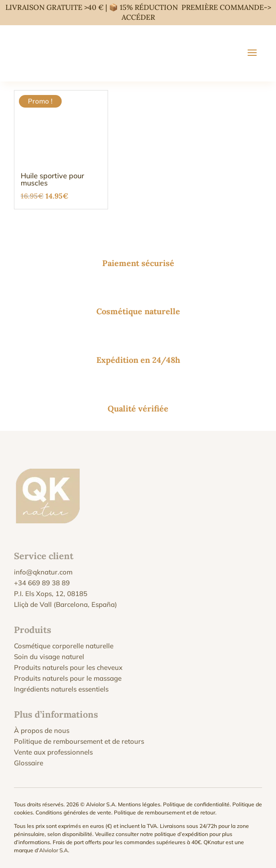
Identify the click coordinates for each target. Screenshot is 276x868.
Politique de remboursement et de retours (79, 741)
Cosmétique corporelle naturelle (64, 646)
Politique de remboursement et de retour (165, 812)
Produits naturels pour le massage (68, 678)
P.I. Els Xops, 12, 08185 (51, 594)
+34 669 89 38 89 (42, 583)
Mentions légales (139, 804)
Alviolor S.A (54, 850)
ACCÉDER (138, 17)
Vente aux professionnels (53, 752)
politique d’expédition (181, 834)
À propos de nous (42, 730)
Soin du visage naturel (49, 657)
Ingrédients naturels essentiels (61, 689)
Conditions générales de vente (73, 812)
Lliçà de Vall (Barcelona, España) (66, 604)
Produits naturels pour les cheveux (68, 667)
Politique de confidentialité (196, 804)
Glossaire (29, 763)
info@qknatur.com (43, 572)
